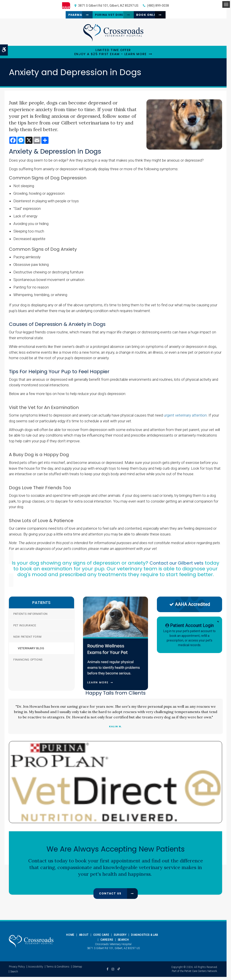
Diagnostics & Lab (145, 938)
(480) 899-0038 (158, 6)
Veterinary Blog (31, 651)
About (84, 938)
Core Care (101, 938)
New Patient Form (27, 640)
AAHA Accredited (190, 607)
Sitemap (77, 970)
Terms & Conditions (58, 970)
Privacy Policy (17, 970)
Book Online (158, 16)
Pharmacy (60, 16)
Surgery (120, 938)
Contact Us (110, 897)
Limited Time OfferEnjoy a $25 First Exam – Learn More (110, 55)
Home (70, 938)
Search (123, 943)
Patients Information (30, 617)
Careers (107, 943)
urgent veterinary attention (185, 419)
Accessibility (36, 970)
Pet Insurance (25, 628)
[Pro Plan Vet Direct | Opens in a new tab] (115, 785)
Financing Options (28, 663)
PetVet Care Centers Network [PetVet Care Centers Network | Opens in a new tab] (201, 974)
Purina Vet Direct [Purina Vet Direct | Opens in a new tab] (108, 16)
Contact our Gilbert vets (176, 566)
